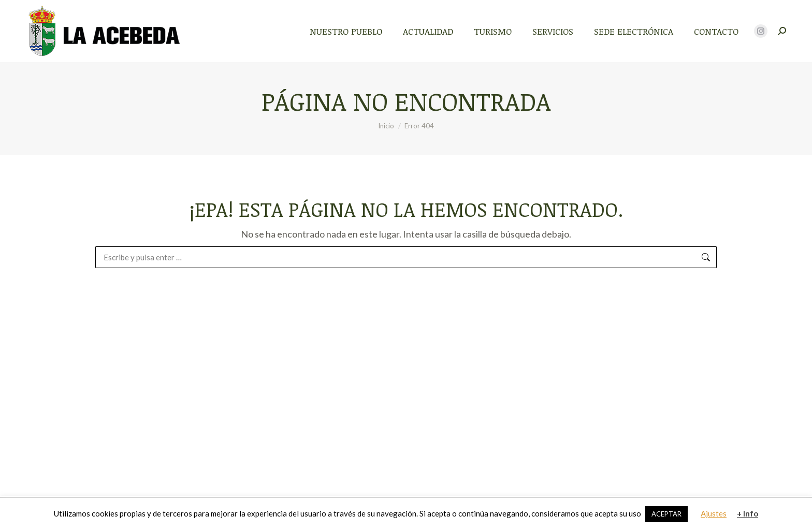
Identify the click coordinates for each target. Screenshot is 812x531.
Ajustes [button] (714, 513)
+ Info (748, 513)
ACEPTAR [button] (666, 514)
